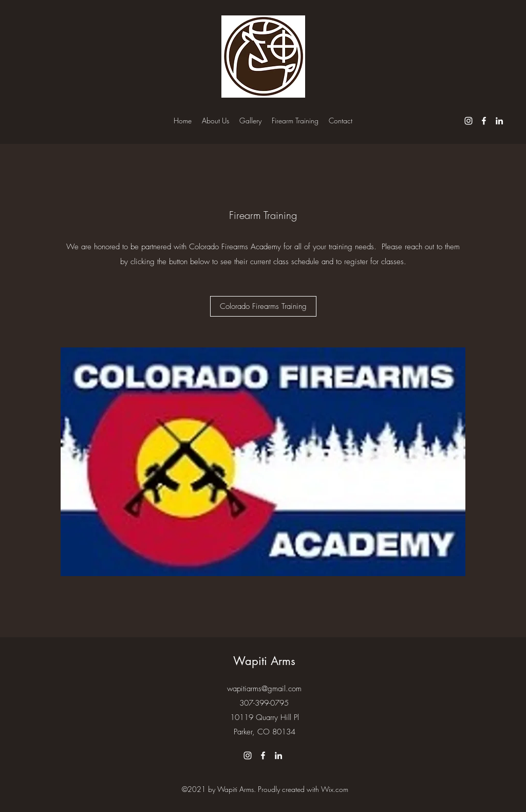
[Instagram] (468, 121)
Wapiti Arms (264, 661)
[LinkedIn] (499, 121)
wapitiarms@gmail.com (264, 689)
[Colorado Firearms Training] (263, 306)
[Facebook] (484, 121)
